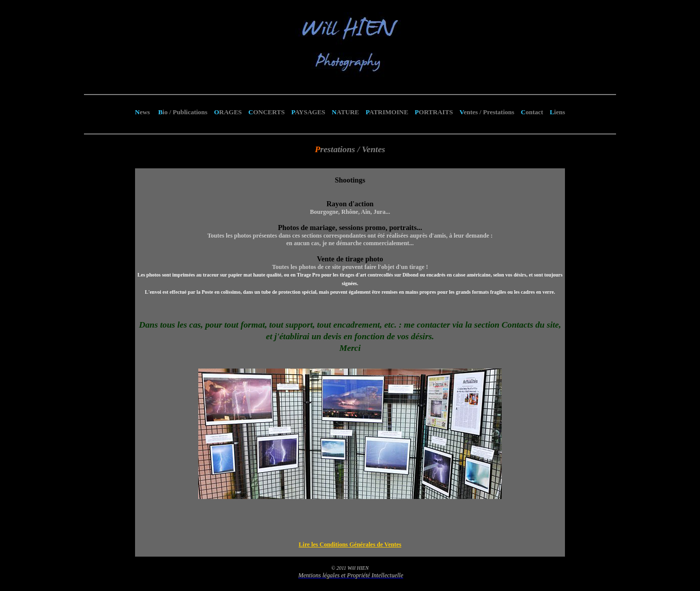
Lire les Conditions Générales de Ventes (350, 544)
